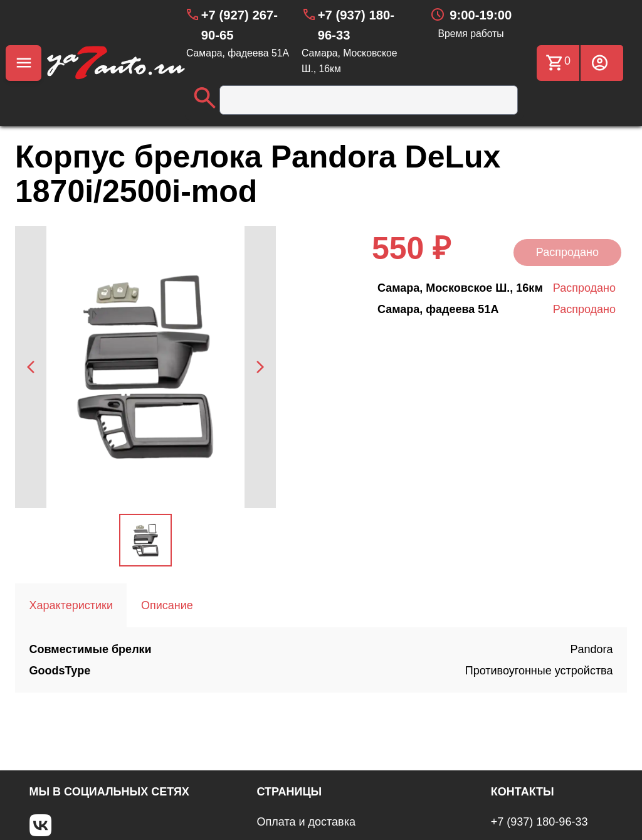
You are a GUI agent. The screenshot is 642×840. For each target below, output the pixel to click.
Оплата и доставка (306, 822)
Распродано (567, 252)
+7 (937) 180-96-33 (539, 822)
